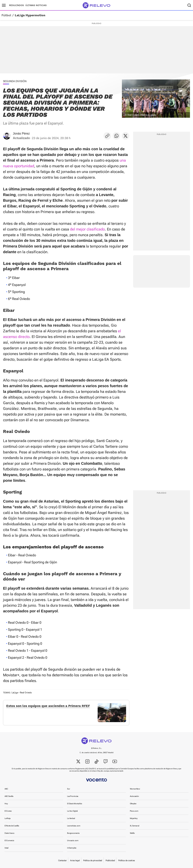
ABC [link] (6, 789)
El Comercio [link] (9, 840)
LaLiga (15, 693)
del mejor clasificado (87, 229)
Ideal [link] (6, 848)
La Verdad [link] (71, 818)
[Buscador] (189, 5)
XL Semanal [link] (135, 826)
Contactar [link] (62, 861)
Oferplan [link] (133, 804)
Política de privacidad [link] (93, 861)
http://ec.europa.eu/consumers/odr (110, 771)
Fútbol (6, 15)
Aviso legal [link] (75, 861)
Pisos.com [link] (134, 811)
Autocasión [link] (134, 796)
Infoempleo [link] (72, 848)
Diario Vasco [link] (9, 833)
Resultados (16, 5)
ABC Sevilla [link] (9, 796)
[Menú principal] (4, 5)
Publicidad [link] (110, 861)
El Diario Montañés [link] (75, 804)
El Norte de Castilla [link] (12, 826)
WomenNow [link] (135, 789)
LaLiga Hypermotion (30, 15)
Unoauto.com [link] (73, 840)
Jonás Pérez (21, 134)
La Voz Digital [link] (72, 811)
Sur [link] (68, 789)
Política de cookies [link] (127, 861)
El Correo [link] (8, 811)
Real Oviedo (26, 693)
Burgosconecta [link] (73, 833)
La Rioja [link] (7, 818)
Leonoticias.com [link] (74, 826)
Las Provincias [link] (73, 796)
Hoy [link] (6, 804)
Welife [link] (132, 833)
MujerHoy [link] (134, 818)
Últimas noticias (36, 5)
